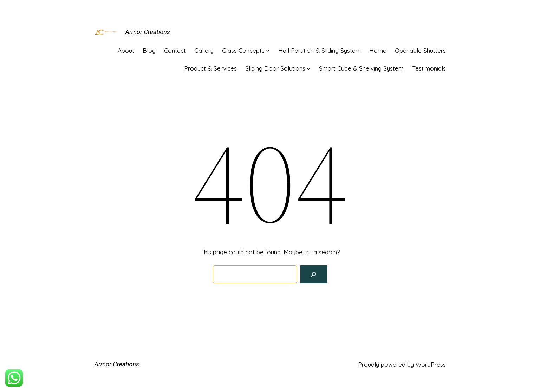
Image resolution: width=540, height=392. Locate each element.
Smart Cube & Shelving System (361, 68)
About (126, 50)
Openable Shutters (420, 50)
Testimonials (429, 68)
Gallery (204, 50)
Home (378, 50)
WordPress (431, 364)
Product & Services (210, 68)
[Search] (314, 274)
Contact (175, 50)
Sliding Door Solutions (275, 68)
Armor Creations (148, 32)
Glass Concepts (243, 50)
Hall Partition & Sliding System (320, 50)
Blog (149, 50)
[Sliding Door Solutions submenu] (308, 68)
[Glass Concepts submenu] (268, 50)
